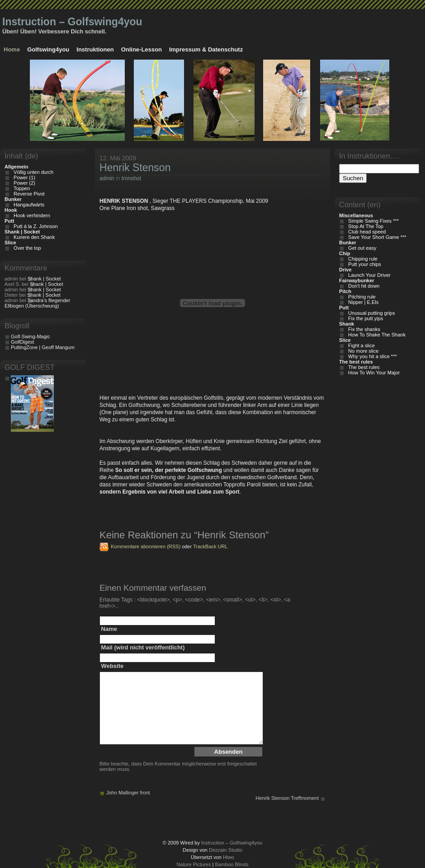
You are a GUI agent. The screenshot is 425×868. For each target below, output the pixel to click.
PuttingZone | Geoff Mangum (43, 347)
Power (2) (23, 183)
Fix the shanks (363, 329)
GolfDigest (22, 342)
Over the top (26, 248)
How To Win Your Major (373, 373)
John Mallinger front (128, 793)
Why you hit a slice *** (371, 356)
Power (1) (23, 177)
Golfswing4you (48, 49)
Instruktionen (95, 49)
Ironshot (131, 178)
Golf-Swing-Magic (31, 336)
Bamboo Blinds (231, 864)
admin (107, 178)
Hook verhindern (31, 215)
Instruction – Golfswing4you (72, 22)
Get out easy (361, 248)
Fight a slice (360, 345)
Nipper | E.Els (362, 302)
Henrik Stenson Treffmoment (287, 798)
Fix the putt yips (364, 318)
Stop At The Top (364, 226)
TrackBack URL (210, 546)
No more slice (362, 351)
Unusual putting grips (370, 313)
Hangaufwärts (28, 205)
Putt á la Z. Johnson (34, 226)
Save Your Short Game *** (376, 237)
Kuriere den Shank (33, 237)
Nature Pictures (194, 864)
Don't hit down (362, 286)
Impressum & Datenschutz (206, 49)
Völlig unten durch (32, 172)
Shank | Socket (44, 279)
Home (12, 49)
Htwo (229, 857)
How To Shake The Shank (375, 335)
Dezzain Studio (226, 850)
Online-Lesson (142, 49)
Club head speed (366, 232)
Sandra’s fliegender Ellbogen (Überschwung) (37, 303)
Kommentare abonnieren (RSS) (146, 546)
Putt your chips (363, 264)
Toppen (20, 188)
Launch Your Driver (368, 275)
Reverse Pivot (28, 194)
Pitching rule (361, 297)
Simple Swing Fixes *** (372, 221)
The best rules (363, 367)
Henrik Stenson (135, 168)
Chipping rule (361, 259)
